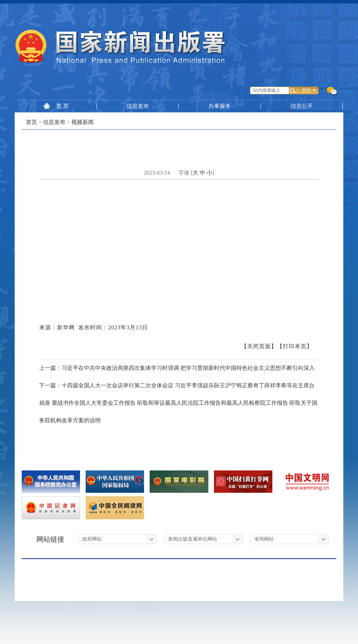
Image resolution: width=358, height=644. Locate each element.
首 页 (56, 106)
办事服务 (220, 106)
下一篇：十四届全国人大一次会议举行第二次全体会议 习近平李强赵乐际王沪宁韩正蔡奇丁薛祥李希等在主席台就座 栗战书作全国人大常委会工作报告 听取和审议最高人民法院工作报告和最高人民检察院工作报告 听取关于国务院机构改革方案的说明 (178, 403)
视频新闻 (83, 122)
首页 (31, 122)
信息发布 (138, 106)
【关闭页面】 (259, 346)
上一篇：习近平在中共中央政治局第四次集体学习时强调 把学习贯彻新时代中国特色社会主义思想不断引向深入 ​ (178, 368)
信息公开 (302, 106)
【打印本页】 (295, 346)
